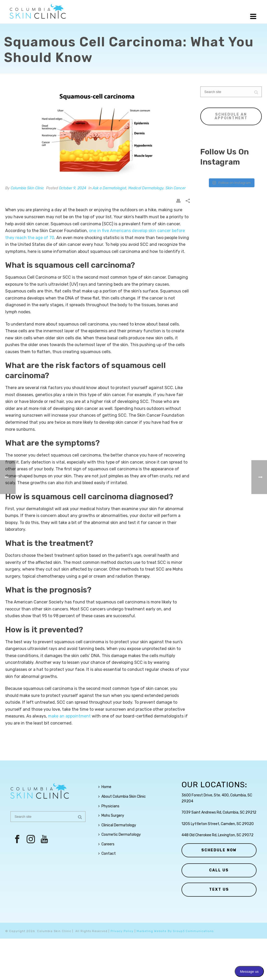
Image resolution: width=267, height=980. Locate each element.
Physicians (109, 806)
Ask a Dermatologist (109, 188)
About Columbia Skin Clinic (122, 797)
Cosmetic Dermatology (120, 835)
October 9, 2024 (73, 188)
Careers (106, 844)
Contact (107, 854)
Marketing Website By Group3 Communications (175, 931)
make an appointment (69, 716)
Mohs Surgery (111, 816)
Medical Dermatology (146, 188)
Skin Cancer (176, 188)
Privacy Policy (122, 931)
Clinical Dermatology (117, 825)
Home (105, 787)
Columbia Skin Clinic (27, 188)
